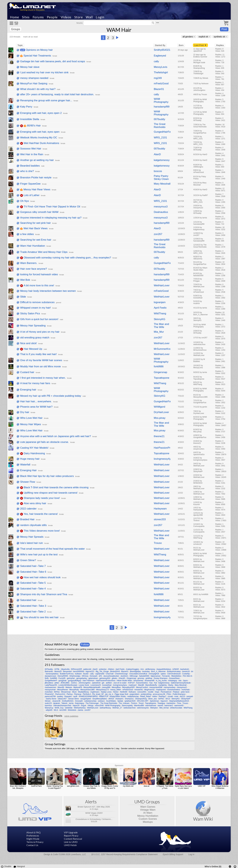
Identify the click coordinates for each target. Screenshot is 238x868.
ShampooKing (141, 699)
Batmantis (49, 671)
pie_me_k (109, 694)
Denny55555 (63, 676)
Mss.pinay (160, 418)
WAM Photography (161, 100)
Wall (89, 17)
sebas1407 (62, 699)
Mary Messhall (162, 184)
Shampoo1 (129, 699)
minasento (139, 690)
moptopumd (161, 690)
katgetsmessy (162, 160)
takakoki (56, 703)
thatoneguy (79, 703)
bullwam (78, 674)
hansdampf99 (162, 107)
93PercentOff (76, 669)
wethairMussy (105, 708)
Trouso (158, 543)
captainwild (100, 674)
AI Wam (148, 813)
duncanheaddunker (111, 676)
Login (100, 17)
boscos (158, 171)
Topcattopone (161, 378)
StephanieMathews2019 (179, 701)
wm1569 (63, 710)
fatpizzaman (156, 676)
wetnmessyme (143, 708)
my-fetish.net (128, 786)
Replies (220, 45)
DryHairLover (161, 412)
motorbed (49, 692)
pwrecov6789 (50, 696)
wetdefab (69, 708)
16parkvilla (65, 669)
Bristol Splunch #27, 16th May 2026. (94, 807)
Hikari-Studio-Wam (124, 681)
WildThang (160, 313)
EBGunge (134, 676)
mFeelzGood (161, 83)
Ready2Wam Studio (118, 696)
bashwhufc (185, 669)
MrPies (57, 692)
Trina (179, 703)
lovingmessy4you (162, 459)
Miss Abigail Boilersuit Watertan (220, 787)
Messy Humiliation (148, 816)
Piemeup (78, 694)
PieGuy (70, 694)
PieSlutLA (87, 694)
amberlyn (103, 669)
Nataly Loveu (106, 692)
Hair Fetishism (89, 681)
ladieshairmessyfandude (181, 683)
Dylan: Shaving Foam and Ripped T (55, 787)
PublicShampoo (179, 694)
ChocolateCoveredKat (138, 674)
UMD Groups (147, 802)
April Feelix (160, 308)
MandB (141, 685)
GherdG (122, 678)
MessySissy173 (102, 690)
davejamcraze (50, 676)
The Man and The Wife (161, 326)
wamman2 (169, 706)
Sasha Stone (51, 699)
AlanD (157, 154)
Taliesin (64, 703)
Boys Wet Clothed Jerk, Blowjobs (18, 787)
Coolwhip (186, 674)
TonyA (141, 703)
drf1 (100, 676)
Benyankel (67, 671)
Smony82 (79, 701)
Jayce (185, 681)
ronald (170, 696)
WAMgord (159, 407)
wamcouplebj (127, 706)
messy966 (106, 687)
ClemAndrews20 (174, 674)
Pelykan (176, 692)
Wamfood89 (139, 706)
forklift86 (159, 366)
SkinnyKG (160, 319)
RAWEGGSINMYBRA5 (88, 696)
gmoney (141, 678)
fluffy (47, 678)
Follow (85, 645)
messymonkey (170, 687)
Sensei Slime (73, 699)
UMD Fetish (70, 845)
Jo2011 (74, 683)
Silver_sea (152, 699)
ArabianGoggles (133, 669)
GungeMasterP (51, 681)
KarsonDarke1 (142, 683)
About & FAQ (33, 832)
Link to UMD (71, 842)
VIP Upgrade (71, 832)
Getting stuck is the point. (32, 10)
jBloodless (49, 683)
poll (23, 50)
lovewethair (107, 685)
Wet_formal (164, 708)
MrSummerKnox (162, 349)
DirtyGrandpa (75, 676)
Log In (191, 854)
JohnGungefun (84, 683)
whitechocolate (176, 708)
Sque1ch (164, 701)
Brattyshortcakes (174, 671)
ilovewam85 (150, 681)
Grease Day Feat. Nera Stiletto (91, 787)
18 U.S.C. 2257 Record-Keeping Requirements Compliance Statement (124, 854)
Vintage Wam (148, 810)
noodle (151, 692)
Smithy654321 (162, 50)
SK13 (168, 699)
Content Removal (73, 839)
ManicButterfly (151, 685)
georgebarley (82, 678)
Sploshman (154, 701)
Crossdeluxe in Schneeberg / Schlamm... (94, 819)
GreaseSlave (174, 678)
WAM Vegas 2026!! (94, 813)
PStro (169, 694)
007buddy (159, 119)
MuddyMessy (83, 692)
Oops (157, 692)
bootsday (146, 671)
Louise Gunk (84, 685)
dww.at (147, 786)
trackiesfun (171, 703)
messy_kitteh (116, 690)
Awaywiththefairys (164, 669)
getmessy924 (105, 678)
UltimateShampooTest (62, 706)
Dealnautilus (161, 212)
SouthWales (111, 701)
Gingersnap (160, 372)
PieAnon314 (60, 694)
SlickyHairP (186, 699)
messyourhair (50, 690)
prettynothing (146, 694)
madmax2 (133, 685)
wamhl (160, 706)
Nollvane (132, 692)
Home (14, 17)
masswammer (50, 687)
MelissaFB (78, 687)
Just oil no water (120, 683)
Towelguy (161, 703)
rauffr (75, 696)
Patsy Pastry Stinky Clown (161, 178)
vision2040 (99, 706)
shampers (119, 699)
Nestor (116, 692)
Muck (74, 692)
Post (224, 29)
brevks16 (186, 671)
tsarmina (48, 706)
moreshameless (174, 690)
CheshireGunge (121, 674)
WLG (56, 710)
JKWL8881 (65, 683)
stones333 (160, 519)
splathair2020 (130, 701)
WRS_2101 (160, 138)
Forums (38, 17)
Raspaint (68, 696)
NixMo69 (124, 692)
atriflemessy (150, 669)
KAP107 (131, 683)
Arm (142, 669)
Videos (66, 17)
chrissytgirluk (154, 674)
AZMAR (176, 669)
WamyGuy (49, 708)
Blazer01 (159, 89)
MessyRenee (63, 690)
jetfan (57, 683)
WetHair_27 (117, 708)
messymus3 (161, 207)
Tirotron (134, 703)
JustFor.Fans (36, 786)
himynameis (138, 681)
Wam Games (148, 807)
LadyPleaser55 (51, 685)
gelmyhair (71, 678)
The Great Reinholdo (160, 126)
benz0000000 (79, 671)
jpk (103, 683)
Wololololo (72, 710)
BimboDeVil (115, 671)
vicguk (83, 706)
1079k (57, 669)
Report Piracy (71, 836)
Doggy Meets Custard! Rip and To (110, 787)
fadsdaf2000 (144, 676)
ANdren (111, 669)
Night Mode (33, 839)
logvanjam (160, 302)
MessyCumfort (142, 687)
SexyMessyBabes (100, 699)
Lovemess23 (96, 685)
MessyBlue (116, 687)
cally (156, 61)
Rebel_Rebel (145, 696)
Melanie (69, 687)
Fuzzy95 (62, 678)
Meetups (148, 822)
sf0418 (111, 699)
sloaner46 (56, 701)
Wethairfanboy (80, 708)
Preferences (33, 836)
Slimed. (48, 701)
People (52, 17)
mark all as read (30, 37)
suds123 (48, 703)
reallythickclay (133, 696)
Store (79, 17)
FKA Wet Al (187, 676)
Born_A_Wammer (158, 671)
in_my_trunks (161, 681)
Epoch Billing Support (173, 854)
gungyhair (63, 681)
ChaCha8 (110, 674)
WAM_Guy (59, 708)
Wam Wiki (203, 819)
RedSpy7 (162, 696)
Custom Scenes (148, 819)
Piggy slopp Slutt (121, 694)
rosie (176, 696)
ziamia (80, 710)
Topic (20, 45)
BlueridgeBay (135, 671)
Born (181, 45)
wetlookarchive (130, 708)
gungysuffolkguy (75, 681)
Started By (160, 45)
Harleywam (160, 509)
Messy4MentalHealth (92, 687)
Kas (151, 683)
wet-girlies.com (73, 786)
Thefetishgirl (161, 72)
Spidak (120, 701)
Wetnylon (154, 708)
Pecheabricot (166, 692)
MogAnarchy (149, 690)
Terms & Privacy (35, 842)
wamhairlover (151, 706)
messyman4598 (156, 687)
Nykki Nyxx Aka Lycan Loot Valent (183, 787)
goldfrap (149, 678)
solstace (101, 701)
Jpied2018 (96, 683)
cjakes (163, 674)
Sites (26, 17)
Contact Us (32, 845)
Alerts (91, 802)
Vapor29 (76, 706)
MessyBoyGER (128, 687)
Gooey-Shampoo (161, 678)
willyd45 (49, 710)
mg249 (158, 78)
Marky (171, 685)
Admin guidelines (71, 716)
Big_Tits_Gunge (102, 671)
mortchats (186, 690)
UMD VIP (202, 786)
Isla (180, 681)
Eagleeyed (160, 56)
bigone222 (90, 671)
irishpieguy (173, 681)
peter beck (185, 692)
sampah (190, 696)
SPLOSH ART (143, 701)
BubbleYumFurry (67, 674)
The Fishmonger (92, 703)
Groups (16, 29)
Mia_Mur (159, 332)
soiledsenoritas (90, 701)
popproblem (135, 694)
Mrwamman (66, 692)
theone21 (159, 436)
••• (158, 23)
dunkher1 (124, 676)
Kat (155, 683)
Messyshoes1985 (88, 690)
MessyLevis (161, 67)
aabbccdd (87, 669)
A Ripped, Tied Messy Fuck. (165, 787)
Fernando (166, 676)
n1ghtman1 (95, 692)
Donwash (93, 676)
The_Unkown (124, 703)
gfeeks (114, 678)
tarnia (71, 703)
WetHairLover (162, 285)
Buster (86, 674)
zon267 (158, 234)
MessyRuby (74, 690)
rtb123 (182, 696)
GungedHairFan (162, 132)
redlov (155, 696)
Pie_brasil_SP (98, 694)
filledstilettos (176, 676)
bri (192, 671)
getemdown (93, 678)
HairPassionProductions (162, 448)
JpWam (109, 683)
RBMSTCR (104, 696)
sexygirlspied (86, 699)
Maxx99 (61, 687)
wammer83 (179, 706)
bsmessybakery (52, 674)
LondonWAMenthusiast (68, 685)
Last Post (201, 45)
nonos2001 (142, 692)
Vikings (90, 706)
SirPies (161, 699)
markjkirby (163, 685)
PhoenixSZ (49, 694)
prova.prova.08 (159, 694)
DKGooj (85, 676)
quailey (60, 696)
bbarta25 (58, 671)
